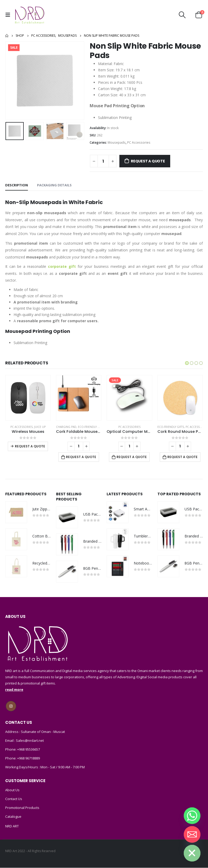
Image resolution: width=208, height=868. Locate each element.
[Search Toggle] (182, 15)
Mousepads (117, 142)
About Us (12, 790)
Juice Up (40, 427)
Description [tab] (17, 185)
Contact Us (14, 799)
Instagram (11, 706)
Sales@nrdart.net (29, 741)
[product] (28, 398)
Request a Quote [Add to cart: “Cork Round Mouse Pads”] (182, 457)
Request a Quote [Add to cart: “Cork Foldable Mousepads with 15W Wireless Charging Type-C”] (81, 457)
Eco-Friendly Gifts (91, 427)
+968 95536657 (29, 750)
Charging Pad (66, 427)
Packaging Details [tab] (54, 185)
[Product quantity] (103, 161)
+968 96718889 (29, 758)
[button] (187, 363)
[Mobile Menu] (9, 15)
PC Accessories (139, 142)
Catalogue (13, 817)
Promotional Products (22, 808)
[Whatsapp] (192, 816)
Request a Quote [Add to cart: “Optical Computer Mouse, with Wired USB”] (132, 457)
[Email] (192, 834)
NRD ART (12, 826)
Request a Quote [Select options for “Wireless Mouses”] (30, 446)
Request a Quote (148, 161)
